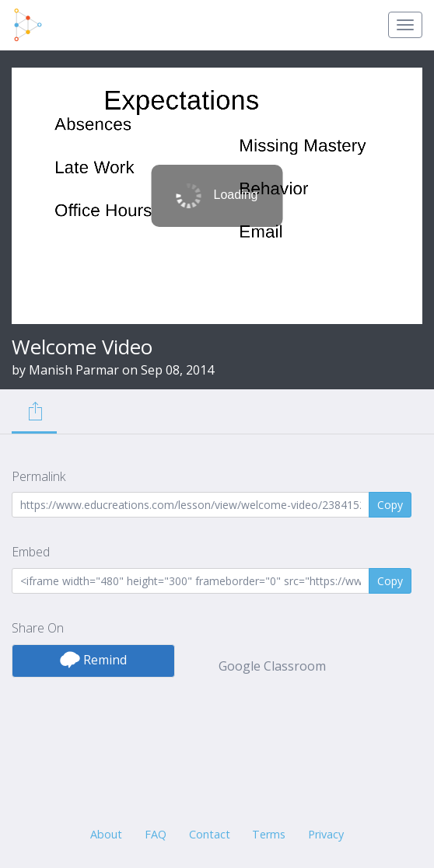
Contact (210, 834)
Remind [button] (93, 660)
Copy (390, 505)
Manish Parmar (74, 370)
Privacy (326, 834)
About (106, 834)
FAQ (156, 834)
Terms (269, 834)
